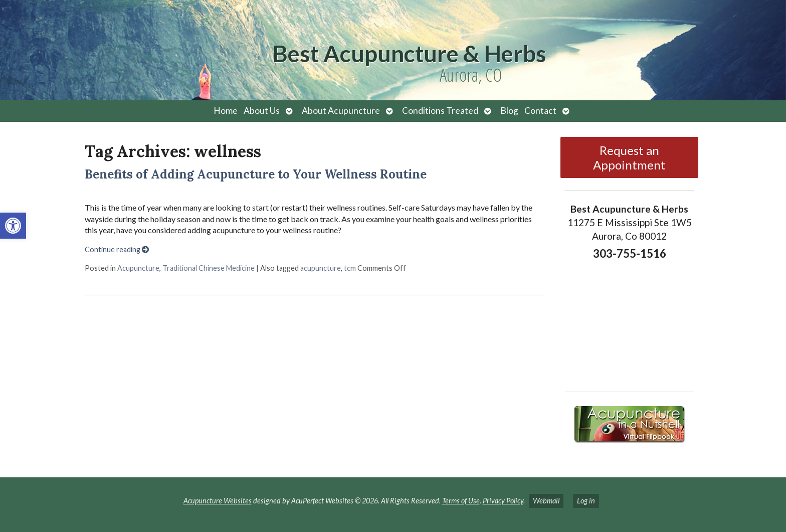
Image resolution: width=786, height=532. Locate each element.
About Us (262, 111)
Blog (509, 111)
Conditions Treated (440, 111)
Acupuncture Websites (218, 501)
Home (226, 111)
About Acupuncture (341, 111)
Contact (540, 111)
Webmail (546, 501)
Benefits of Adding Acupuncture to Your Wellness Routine (256, 174)
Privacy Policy (503, 501)
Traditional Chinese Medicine (209, 268)
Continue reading (117, 249)
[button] (13, 226)
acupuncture (321, 268)
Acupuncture (138, 268)
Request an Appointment (629, 157)
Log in (586, 501)
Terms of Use (461, 501)
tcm (350, 268)
